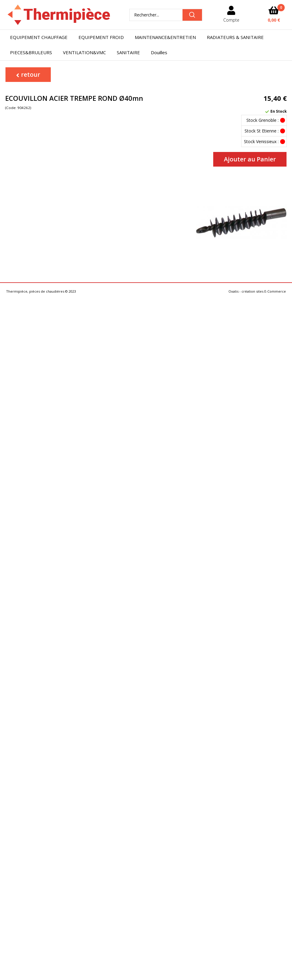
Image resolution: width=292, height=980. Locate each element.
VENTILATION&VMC (84, 52)
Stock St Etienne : (262, 131)
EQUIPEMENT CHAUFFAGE (39, 37)
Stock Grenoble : (262, 120)
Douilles (159, 52)
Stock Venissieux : (261, 141)
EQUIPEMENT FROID (101, 37)
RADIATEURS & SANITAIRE (235, 37)
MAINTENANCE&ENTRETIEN (165, 37)
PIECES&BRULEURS (31, 52)
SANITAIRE (128, 52)
